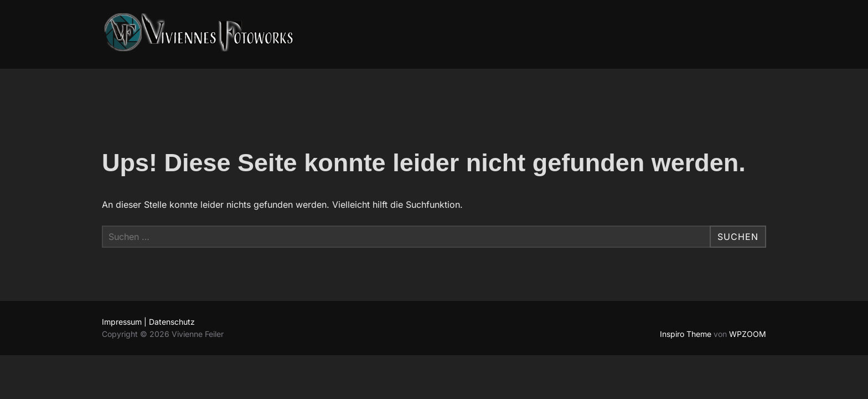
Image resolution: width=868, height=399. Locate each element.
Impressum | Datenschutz (148, 322)
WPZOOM (748, 334)
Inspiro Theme (686, 334)
